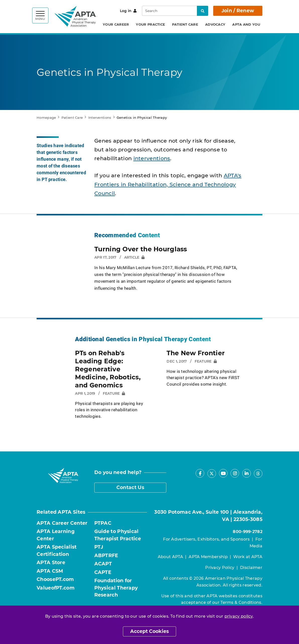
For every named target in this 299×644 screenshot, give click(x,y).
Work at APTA (248, 557)
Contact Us (130, 487)
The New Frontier (196, 353)
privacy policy (239, 616)
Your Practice (151, 24)
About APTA (170, 557)
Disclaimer (251, 568)
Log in (128, 11)
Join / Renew (238, 11)
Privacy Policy (220, 568)
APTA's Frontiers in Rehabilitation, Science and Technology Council (168, 184)
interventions (152, 158)
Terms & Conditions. (241, 602)
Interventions (100, 118)
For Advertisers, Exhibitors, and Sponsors (206, 539)
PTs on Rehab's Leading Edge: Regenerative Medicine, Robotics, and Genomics (108, 369)
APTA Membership (208, 557)
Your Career (116, 24)
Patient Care (185, 24)
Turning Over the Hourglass (141, 249)
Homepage (46, 118)
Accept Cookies (149, 631)
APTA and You (246, 24)
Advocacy (215, 24)
